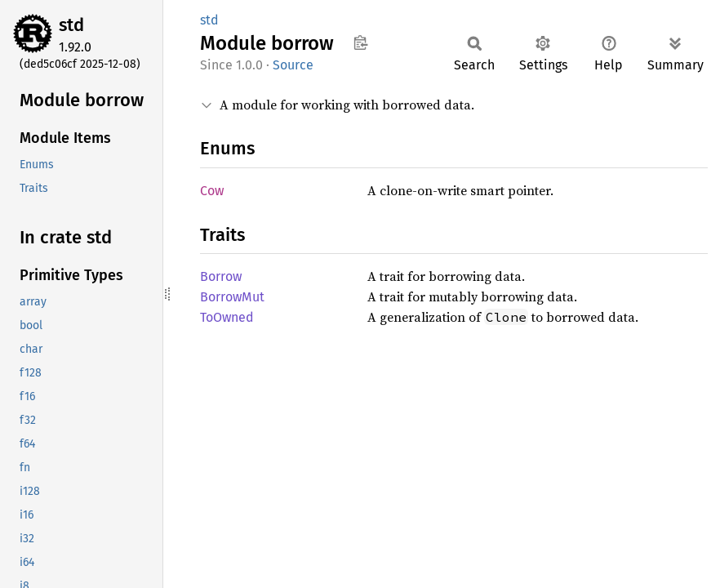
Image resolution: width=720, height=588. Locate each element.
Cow (212, 191)
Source (293, 65)
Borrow (221, 276)
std (71, 25)
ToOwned (227, 317)
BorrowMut (232, 297)
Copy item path (360, 42)
